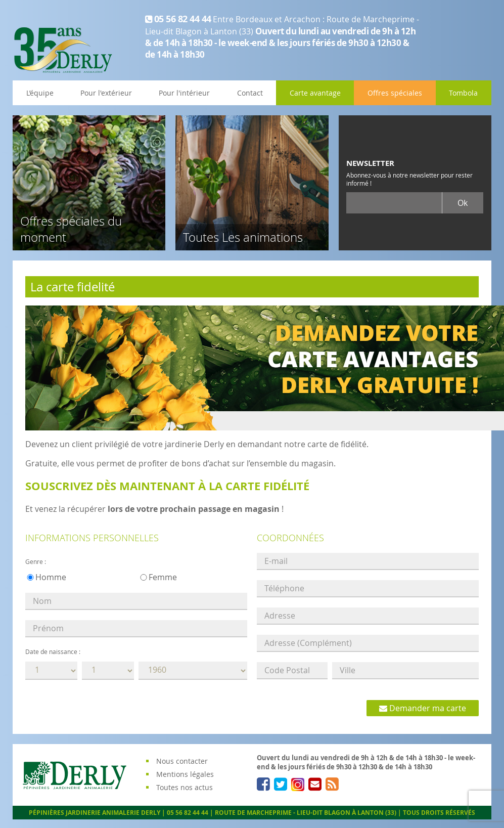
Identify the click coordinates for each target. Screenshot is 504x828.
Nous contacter (182, 761)
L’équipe (40, 93)
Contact (250, 93)
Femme (163, 577)
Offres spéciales (395, 93)
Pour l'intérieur (184, 93)
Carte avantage (315, 93)
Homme (51, 577)
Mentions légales (185, 774)
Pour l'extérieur (106, 93)
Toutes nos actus (185, 787)
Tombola (463, 93)
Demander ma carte (423, 708)
